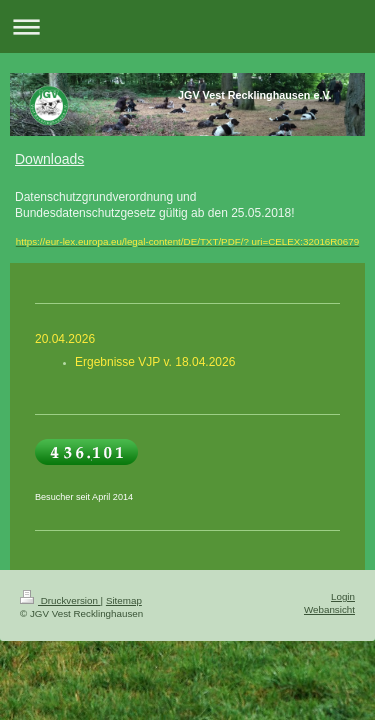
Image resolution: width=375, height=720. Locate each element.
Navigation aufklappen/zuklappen (187, 26)
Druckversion (60, 600)
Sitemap (124, 600)
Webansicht (329, 609)
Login (343, 596)
